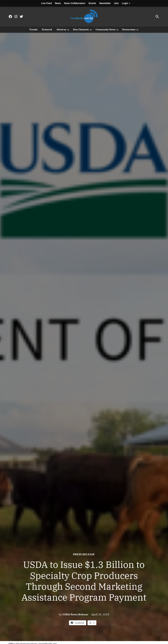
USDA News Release (75, 614)
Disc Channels (81, 29)
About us (61, 29)
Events (92, 3)
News (58, 3)
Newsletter (105, 3)
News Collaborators (75, 3)
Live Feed (46, 3)
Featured (47, 29)
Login (126, 3)
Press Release (84, 554)
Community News (105, 29)
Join (116, 3)
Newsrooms (129, 29)
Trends (33, 29)
